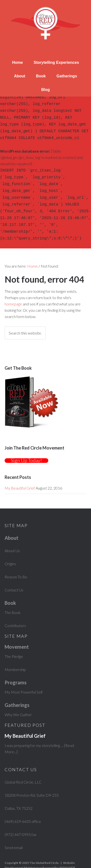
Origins (10, 550)
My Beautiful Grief (20, 474)
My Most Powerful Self (24, 678)
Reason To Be (16, 563)
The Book (13, 598)
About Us (12, 536)
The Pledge (14, 642)
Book (41, 76)
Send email (14, 833)
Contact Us (14, 576)
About (20, 76)
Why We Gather (18, 700)
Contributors (15, 611)
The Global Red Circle (46, 24)
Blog (46, 90)
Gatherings (67, 76)
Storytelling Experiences (56, 62)
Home (17, 62)
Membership (15, 655)
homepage (13, 290)
